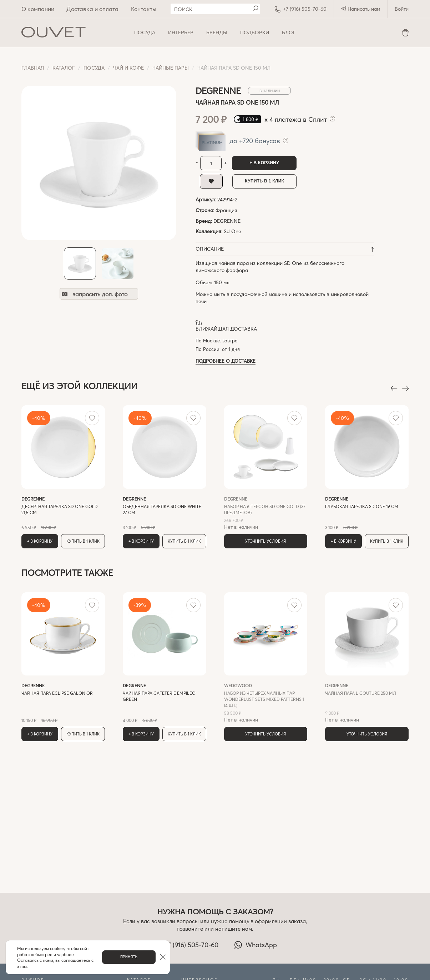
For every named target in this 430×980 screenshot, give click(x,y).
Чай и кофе (128, 68)
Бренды (217, 32)
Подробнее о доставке (226, 361)
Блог (289, 32)
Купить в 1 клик (264, 181)
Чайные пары (171, 68)
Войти (402, 9)
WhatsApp (256, 945)
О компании (38, 9)
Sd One (232, 231)
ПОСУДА (145, 32)
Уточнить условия (265, 541)
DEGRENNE (227, 221)
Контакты (144, 9)
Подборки (255, 32)
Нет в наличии (266, 513)
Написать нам (361, 9)
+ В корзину (264, 163)
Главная (33, 68)
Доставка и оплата (92, 9)
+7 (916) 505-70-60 (300, 9)
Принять (129, 957)
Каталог (64, 68)
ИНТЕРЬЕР (181, 32)
